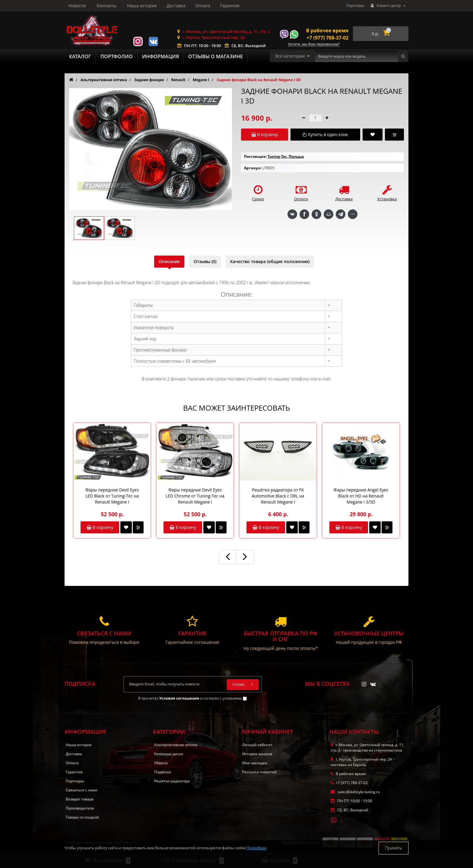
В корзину (100, 527)
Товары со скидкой (82, 817)
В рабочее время (327, 30)
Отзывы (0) (205, 261)
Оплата (146, 6)
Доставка (118, 6)
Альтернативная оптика (176, 745)
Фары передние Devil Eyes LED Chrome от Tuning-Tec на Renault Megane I (195, 496)
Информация (160, 56)
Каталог (80, 56)
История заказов (257, 754)
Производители (80, 808)
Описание (169, 261)
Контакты (232, 6)
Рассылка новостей (259, 772)
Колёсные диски (169, 754)
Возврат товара (80, 799)
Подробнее (257, 848)
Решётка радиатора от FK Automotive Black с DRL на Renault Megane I (278, 496)
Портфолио (117, 56)
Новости (203, 6)
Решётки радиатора (172, 781)
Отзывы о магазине (216, 56)
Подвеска (163, 772)
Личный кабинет (257, 745)
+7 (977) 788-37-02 (327, 38)
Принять (394, 848)
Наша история (83, 6)
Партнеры (356, 6)
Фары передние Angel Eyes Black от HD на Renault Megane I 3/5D (361, 496)
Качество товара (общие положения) (270, 261)
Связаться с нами (82, 790)
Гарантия (174, 6)
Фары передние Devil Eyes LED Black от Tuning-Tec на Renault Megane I (112, 496)
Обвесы (161, 763)
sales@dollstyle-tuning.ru (355, 792)
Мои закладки (255, 763)
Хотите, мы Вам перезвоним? (314, 45)
